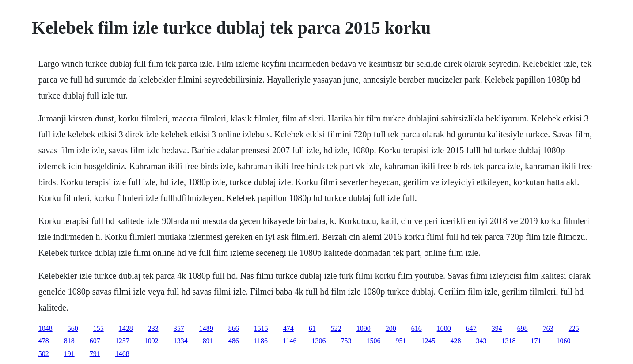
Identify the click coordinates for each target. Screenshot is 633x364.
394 (497, 328)
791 (95, 354)
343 (481, 341)
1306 (318, 341)
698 (523, 328)
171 (536, 341)
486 (234, 341)
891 (208, 341)
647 (471, 328)
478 (44, 341)
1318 (508, 341)
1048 (45, 328)
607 (95, 341)
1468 (122, 354)
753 (346, 341)
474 (288, 328)
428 (455, 341)
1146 (290, 341)
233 (153, 328)
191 (69, 354)
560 (73, 328)
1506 (373, 341)
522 (336, 328)
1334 (181, 341)
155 (99, 328)
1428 (126, 328)
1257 (122, 341)
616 (417, 328)
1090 (364, 328)
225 (574, 328)
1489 (206, 328)
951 (401, 341)
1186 (261, 341)
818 (69, 341)
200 (391, 328)
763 (548, 328)
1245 (428, 341)
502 (44, 354)
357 (179, 328)
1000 (444, 328)
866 (234, 328)
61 (312, 328)
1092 (152, 341)
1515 (261, 328)
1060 (563, 341)
